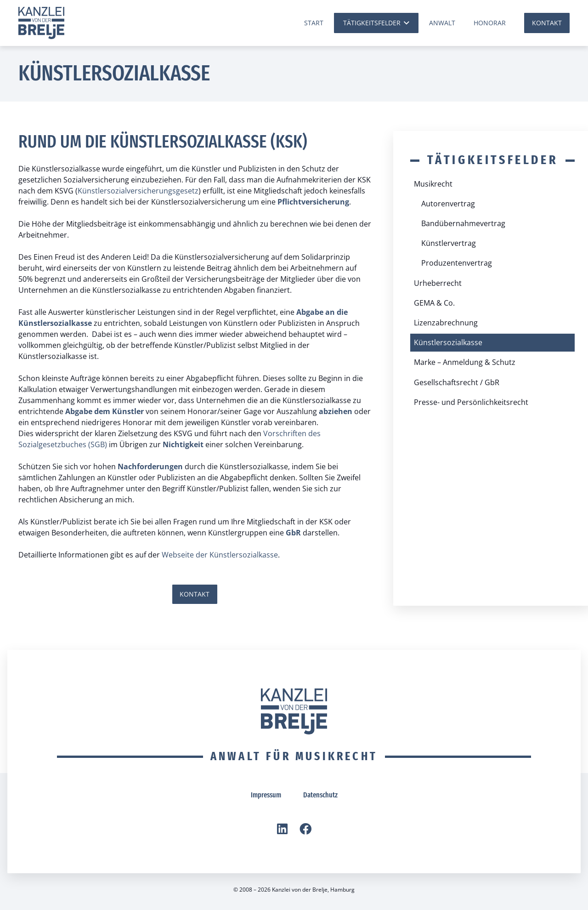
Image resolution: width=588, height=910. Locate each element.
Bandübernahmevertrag (463, 223)
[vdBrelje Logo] (41, 23)
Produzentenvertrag (457, 263)
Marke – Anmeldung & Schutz (465, 362)
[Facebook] (305, 829)
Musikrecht (433, 184)
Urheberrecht (438, 283)
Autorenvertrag (448, 204)
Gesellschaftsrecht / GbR (457, 382)
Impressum (266, 795)
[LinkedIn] (282, 829)
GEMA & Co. (434, 303)
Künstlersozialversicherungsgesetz (138, 191)
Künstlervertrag (449, 243)
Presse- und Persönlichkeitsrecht (471, 402)
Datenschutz (320, 795)
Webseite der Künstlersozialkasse (220, 555)
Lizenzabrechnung (446, 323)
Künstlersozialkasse (448, 342)
